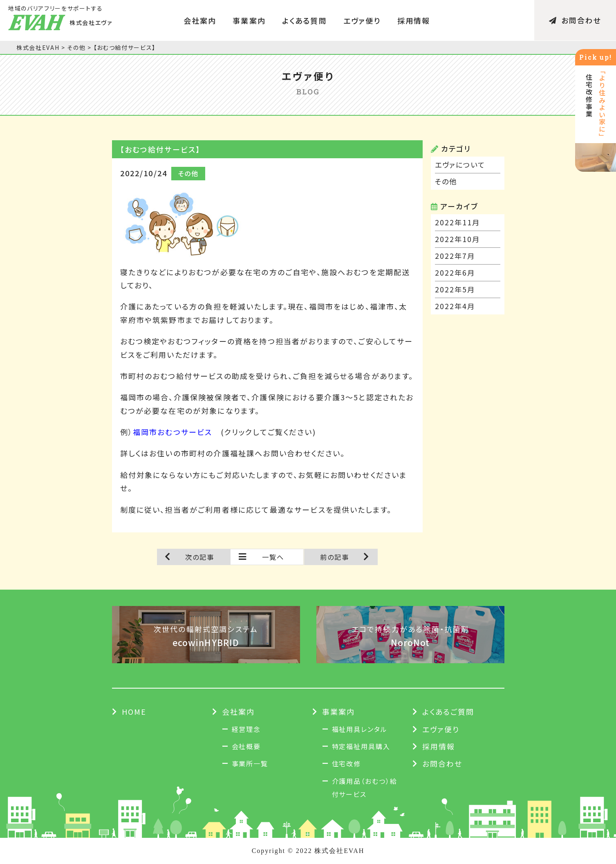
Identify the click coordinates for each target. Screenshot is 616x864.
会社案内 (200, 20)
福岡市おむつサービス (173, 432)
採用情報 (414, 20)
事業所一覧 (250, 763)
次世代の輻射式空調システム (206, 636)
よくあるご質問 (448, 711)
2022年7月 (456, 256)
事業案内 (249, 20)
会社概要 (246, 746)
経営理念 (246, 729)
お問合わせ (575, 20)
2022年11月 (458, 222)
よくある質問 (305, 20)
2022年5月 (456, 289)
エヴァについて (461, 165)
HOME (134, 711)
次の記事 (200, 557)
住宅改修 (347, 763)
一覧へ (273, 557)
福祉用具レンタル (360, 729)
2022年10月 (458, 239)
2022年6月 (456, 273)
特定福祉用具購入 (361, 746)
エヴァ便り (362, 20)
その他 (447, 182)
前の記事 (335, 557)
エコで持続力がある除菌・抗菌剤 (410, 636)
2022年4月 (456, 306)
